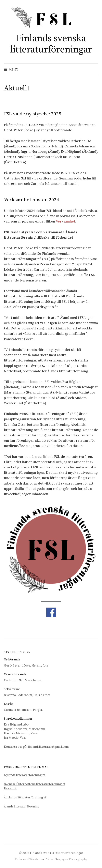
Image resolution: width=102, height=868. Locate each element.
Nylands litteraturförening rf (25, 775)
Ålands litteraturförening (22, 806)
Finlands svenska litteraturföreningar (51, 44)
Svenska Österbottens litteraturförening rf (34, 784)
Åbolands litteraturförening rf (25, 797)
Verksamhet (66, 221)
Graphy (60, 859)
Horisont (10, 788)
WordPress (37, 859)
